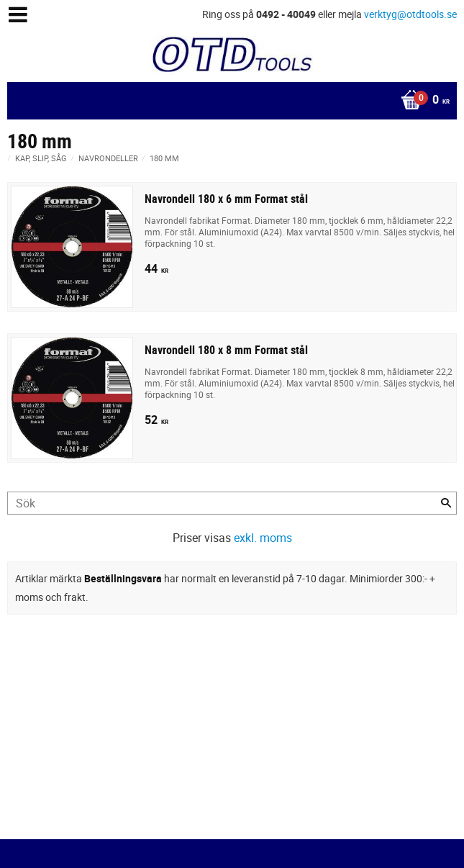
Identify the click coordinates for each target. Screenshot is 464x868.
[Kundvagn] (228, 101)
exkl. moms (263, 538)
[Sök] (446, 503)
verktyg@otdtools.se (410, 14)
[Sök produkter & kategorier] (232, 503)
